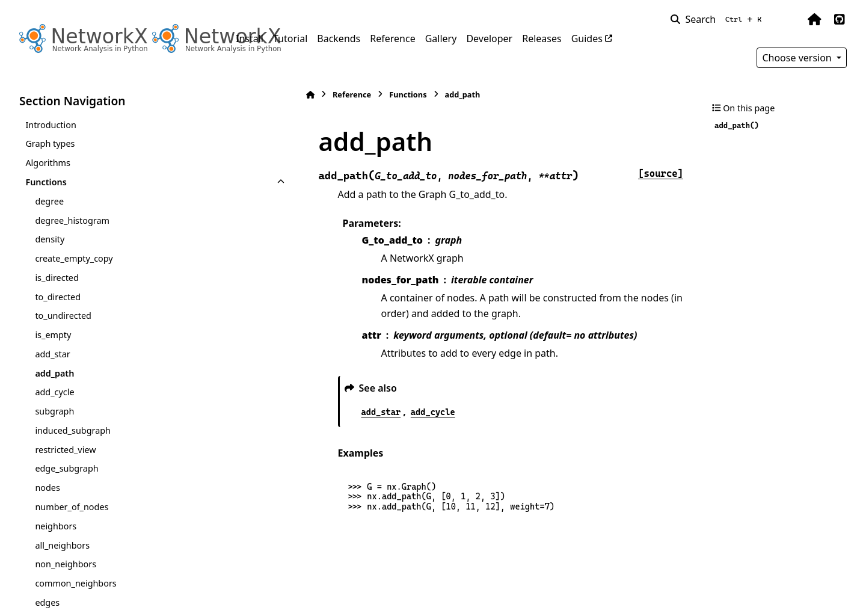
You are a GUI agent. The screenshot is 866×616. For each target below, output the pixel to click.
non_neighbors (66, 564)
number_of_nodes (72, 507)
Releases (542, 38)
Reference (392, 38)
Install (250, 38)
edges (47, 602)
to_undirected (63, 316)
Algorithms (48, 163)
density (50, 239)
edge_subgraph (66, 468)
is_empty (53, 335)
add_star (52, 354)
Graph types (50, 143)
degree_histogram (72, 220)
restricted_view (65, 450)
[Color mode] (789, 19)
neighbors (56, 526)
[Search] (718, 19)
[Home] (242, 95)
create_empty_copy (74, 258)
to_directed (58, 297)
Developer (489, 38)
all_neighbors (62, 545)
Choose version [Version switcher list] (798, 58)
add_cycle (54, 392)
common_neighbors (75, 583)
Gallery (441, 38)
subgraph (54, 411)
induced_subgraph (73, 430)
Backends (339, 38)
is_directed (57, 278)
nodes (47, 488)
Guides (587, 38)
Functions (46, 182)
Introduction (51, 125)
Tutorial (290, 38)
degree (49, 201)
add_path (54, 373)
